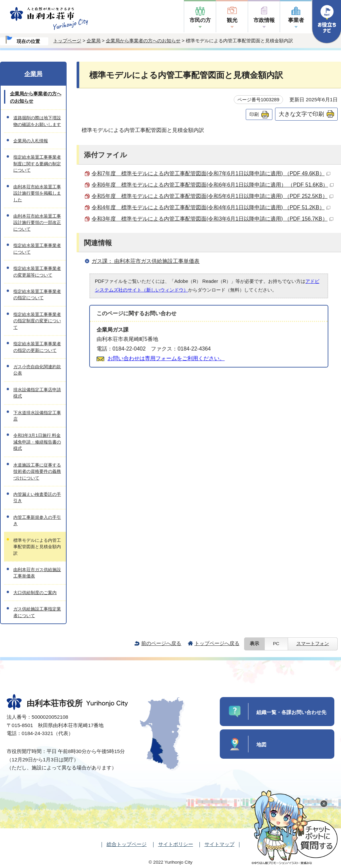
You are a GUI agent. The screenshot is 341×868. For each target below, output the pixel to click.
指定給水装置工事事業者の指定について (37, 295)
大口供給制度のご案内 (35, 593)
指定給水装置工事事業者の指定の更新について (37, 347)
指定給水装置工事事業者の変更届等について (37, 272)
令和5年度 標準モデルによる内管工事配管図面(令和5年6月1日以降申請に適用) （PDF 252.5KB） (212, 196)
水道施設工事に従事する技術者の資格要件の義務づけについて (37, 471)
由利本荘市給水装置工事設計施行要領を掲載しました (37, 193)
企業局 (94, 41)
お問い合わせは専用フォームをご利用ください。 (166, 358)
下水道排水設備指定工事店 (37, 416)
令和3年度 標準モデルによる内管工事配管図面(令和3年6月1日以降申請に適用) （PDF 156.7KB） (212, 219)
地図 (261, 745)
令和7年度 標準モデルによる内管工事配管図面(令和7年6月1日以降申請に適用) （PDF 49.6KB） (211, 173)
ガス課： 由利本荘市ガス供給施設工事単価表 (146, 261)
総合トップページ (127, 844)
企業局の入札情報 (31, 141)
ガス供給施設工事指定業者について (37, 612)
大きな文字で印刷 (301, 114)
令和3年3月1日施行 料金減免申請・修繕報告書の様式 (37, 442)
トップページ (67, 41)
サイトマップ (219, 844)
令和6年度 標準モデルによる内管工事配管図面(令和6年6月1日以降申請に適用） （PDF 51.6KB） (213, 185)
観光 (232, 20)
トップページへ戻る (217, 643)
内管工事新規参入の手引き (37, 520)
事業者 (296, 20)
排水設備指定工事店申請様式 (37, 393)
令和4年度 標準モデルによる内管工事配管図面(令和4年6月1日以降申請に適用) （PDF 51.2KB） (211, 207)
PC (276, 644)
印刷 (254, 114)
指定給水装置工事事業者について (37, 249)
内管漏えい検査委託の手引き (37, 497)
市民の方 (200, 20)
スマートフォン (313, 644)
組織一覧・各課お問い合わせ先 (291, 712)
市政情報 (264, 20)
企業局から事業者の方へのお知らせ (143, 41)
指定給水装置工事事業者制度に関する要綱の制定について (37, 164)
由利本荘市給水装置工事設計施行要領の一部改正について (37, 223)
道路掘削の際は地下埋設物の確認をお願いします (37, 121)
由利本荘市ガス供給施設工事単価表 (37, 573)
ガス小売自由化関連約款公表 (37, 370)
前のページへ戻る (161, 643)
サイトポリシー (176, 844)
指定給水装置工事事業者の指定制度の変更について (37, 321)
